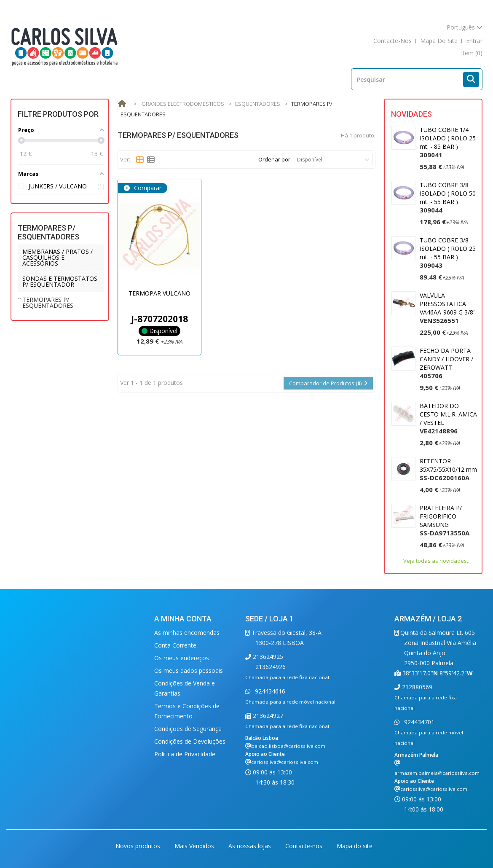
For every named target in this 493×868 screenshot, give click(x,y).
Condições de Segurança (188, 729)
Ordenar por (274, 159)
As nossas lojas (251, 846)
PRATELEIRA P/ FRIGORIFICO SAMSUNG (445, 520)
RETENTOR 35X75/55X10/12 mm (448, 469)
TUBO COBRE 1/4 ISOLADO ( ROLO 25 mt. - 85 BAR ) (448, 142)
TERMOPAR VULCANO (159, 293)
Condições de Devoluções (190, 741)
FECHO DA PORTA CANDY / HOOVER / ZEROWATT (446, 363)
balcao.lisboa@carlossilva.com (288, 746)
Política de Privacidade (185, 754)
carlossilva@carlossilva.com (285, 762)
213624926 (271, 667)
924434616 (269, 691)
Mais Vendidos (195, 846)
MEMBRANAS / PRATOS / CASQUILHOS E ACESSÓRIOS (58, 257)
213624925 (267, 657)
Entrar (474, 41)
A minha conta (183, 619)
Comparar (147, 188)
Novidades (411, 114)
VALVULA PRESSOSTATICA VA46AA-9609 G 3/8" (448, 308)
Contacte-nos (305, 846)
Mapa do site (355, 846)
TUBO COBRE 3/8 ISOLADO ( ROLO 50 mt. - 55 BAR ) (448, 198)
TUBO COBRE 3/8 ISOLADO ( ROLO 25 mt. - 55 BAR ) (448, 253)
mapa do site (439, 41)
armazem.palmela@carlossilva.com (437, 773)
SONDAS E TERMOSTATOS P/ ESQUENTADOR (60, 281)
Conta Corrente (175, 645)
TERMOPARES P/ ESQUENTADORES (48, 302)
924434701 (418, 722)
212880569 (416, 687)
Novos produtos (139, 846)
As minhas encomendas (187, 633)
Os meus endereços (182, 658)
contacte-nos (393, 41)
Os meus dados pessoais (189, 670)
